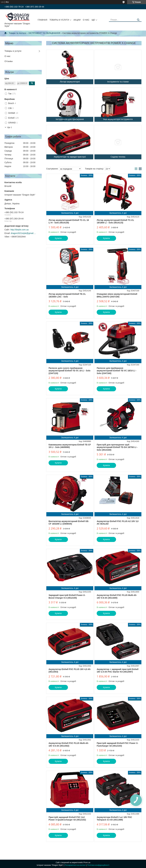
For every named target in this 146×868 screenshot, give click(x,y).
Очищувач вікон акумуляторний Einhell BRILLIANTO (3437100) (117, 295)
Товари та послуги (17, 33)
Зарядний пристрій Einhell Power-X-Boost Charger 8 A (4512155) (67, 596)
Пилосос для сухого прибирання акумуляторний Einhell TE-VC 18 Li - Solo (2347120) (69, 371)
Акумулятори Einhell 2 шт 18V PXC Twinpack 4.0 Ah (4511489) (114, 819)
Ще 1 (10, 127)
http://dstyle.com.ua (19, 230)
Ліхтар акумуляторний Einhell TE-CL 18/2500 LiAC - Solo (67, 295)
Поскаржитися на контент (75, 865)
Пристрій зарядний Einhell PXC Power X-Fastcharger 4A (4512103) (117, 744)
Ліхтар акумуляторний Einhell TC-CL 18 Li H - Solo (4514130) (69, 221)
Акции (77, 20)
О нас (86, 20)
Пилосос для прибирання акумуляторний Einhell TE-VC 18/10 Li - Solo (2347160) (117, 371)
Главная (42, 20)
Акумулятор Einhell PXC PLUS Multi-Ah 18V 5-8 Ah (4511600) (117, 596)
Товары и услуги (59, 20)
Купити (58, 238)
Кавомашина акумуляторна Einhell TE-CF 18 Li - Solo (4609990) (70, 446)
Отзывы (9, 61)
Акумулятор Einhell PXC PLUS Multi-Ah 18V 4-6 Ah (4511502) (68, 744)
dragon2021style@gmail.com (24, 233)
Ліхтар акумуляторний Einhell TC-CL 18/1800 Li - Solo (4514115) (115, 221)
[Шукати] (138, 20)
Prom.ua (87, 862)
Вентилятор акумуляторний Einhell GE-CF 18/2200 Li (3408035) (69, 523)
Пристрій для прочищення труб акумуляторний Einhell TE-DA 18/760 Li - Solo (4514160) (117, 447)
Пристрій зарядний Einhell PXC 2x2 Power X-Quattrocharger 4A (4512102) (67, 819)
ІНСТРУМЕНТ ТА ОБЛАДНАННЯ (44, 33)
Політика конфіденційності (98, 865)
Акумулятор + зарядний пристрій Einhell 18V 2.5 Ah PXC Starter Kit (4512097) (118, 671)
